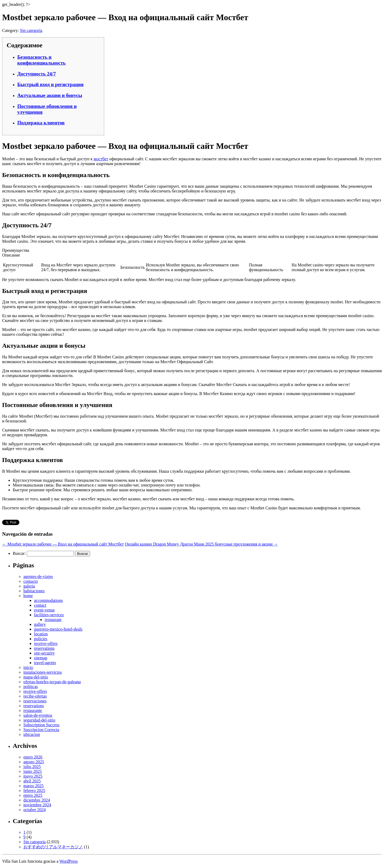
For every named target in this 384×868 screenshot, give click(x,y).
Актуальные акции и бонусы (50, 95)
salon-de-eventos (38, 715)
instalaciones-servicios (43, 672)
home (28, 596)
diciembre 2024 (37, 800)
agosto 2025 (34, 762)
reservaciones (35, 701)
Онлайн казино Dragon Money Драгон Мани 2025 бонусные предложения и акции (201, 544)
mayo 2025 (33, 776)
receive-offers (46, 643)
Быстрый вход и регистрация (50, 84)
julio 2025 (32, 767)
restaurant (53, 620)
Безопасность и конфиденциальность (41, 60)
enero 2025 (33, 795)
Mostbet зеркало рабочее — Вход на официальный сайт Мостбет (63, 544)
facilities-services (49, 615)
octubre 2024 (35, 810)
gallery (40, 624)
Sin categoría (31, 30)
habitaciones (34, 591)
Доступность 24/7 (37, 74)
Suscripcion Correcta (41, 730)
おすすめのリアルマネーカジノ (53, 847)
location (41, 634)
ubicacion (32, 734)
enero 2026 (33, 757)
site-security (44, 653)
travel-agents (45, 663)
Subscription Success (41, 725)
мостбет (101, 159)
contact (40, 605)
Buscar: (19, 553)
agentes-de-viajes (38, 576)
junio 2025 (33, 771)
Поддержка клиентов (41, 123)
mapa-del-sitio (36, 677)
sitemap (41, 658)
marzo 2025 (33, 786)
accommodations (48, 600)
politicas (31, 687)
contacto (31, 581)
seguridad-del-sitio (39, 720)
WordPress (69, 861)
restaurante (33, 710)
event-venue (44, 610)
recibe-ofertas (35, 696)
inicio (28, 667)
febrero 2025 (34, 791)
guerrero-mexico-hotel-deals (58, 629)
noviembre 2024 (37, 805)
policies (41, 639)
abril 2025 (32, 781)
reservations (44, 648)
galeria (29, 586)
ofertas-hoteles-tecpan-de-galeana (52, 682)
